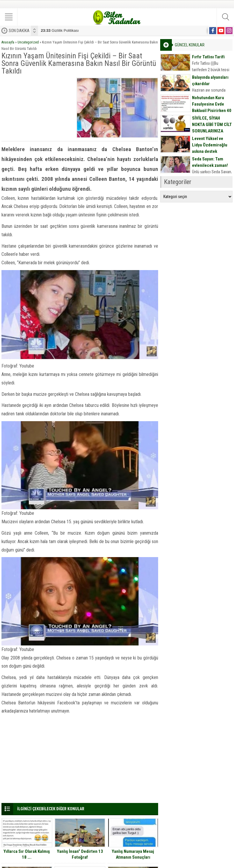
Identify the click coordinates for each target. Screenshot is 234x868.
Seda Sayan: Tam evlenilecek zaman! (210, 162)
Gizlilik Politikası (60, 30)
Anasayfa (8, 42)
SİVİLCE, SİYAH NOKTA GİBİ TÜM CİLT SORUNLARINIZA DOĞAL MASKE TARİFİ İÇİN (212, 131)
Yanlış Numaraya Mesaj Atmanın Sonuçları (133, 854)
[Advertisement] (38, 107)
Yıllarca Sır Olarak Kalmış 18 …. (27, 854)
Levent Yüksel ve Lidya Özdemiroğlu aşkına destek (210, 145)
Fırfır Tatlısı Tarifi (208, 57)
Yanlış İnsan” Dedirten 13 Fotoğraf (80, 854)
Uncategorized (28, 42)
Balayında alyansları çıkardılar (210, 80)
